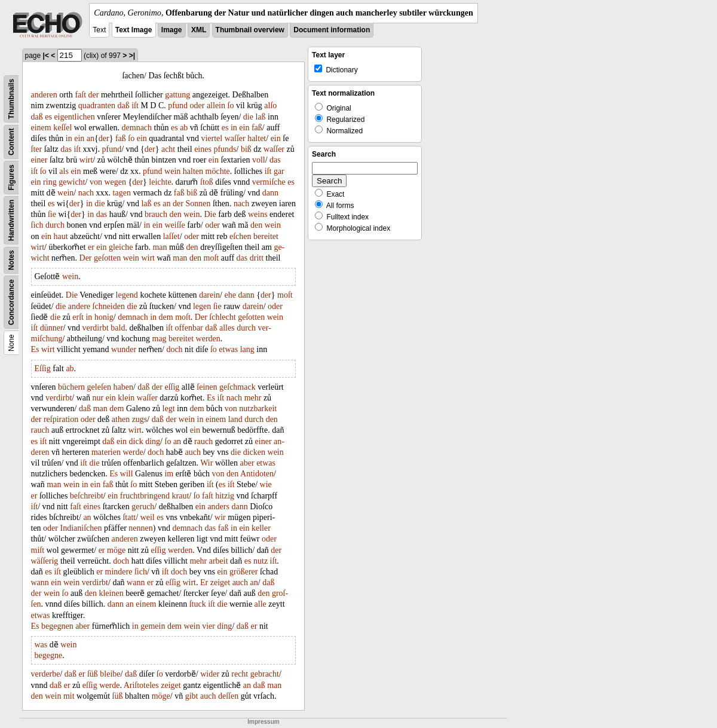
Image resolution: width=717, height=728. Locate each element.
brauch (156, 214)
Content (11, 142)
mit (69, 696)
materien (106, 452)
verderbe (46, 674)
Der (86, 258)
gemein (153, 626)
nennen (140, 528)
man (160, 247)
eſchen (240, 236)
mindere (119, 572)
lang (247, 349)
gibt (192, 696)
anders (218, 507)
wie (266, 484)
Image (172, 30)
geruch (143, 507)
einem (41, 128)
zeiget (220, 582)
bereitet (266, 236)
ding (153, 441)
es (48, 117)
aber (247, 463)
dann (270, 193)
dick (136, 441)
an (91, 138)
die (248, 117)
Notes (11, 260)
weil (148, 517)
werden (208, 339)
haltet (257, 138)
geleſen (99, 387)
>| (132, 56)
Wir (206, 463)
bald (118, 328)
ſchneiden (109, 306)
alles (227, 328)
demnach (137, 128)
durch (55, 225)
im (169, 474)
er (91, 247)
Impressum (263, 722)
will (127, 474)
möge (116, 550)
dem (166, 317)
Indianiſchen (81, 528)
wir (220, 517)
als (64, 171)
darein (209, 295)
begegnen (57, 626)
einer (39, 160)
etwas (228, 349)
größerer (243, 572)
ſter (37, 149)
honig (104, 317)
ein (244, 128)
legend (127, 295)
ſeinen (207, 387)
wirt (86, 160)
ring (50, 182)
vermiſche (269, 182)
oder (197, 105)
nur (98, 398)
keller (261, 528)
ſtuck (198, 604)
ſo (231, 105)
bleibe (110, 674)
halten (193, 171)
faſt (80, 95)
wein (172, 171)
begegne (49, 655)
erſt (78, 317)
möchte (218, 171)
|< (46, 56)
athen (121, 419)
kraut (181, 496)
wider (210, 674)
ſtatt (129, 517)
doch (174, 349)
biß (246, 149)
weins (258, 214)
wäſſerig (45, 561)
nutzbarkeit (258, 409)
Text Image (134, 30)
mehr (253, 398)
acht (168, 149)
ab (184, 128)
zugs (140, 419)
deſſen (228, 696)
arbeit (219, 561)
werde (133, 452)
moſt (212, 258)
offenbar (189, 328)
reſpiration (61, 419)
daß (124, 105)
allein (216, 105)
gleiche (121, 247)
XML (199, 30)
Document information (332, 30)
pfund (178, 105)
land (235, 419)
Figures (11, 177)
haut (61, 236)
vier (209, 626)
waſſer (235, 138)
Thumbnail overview (250, 30)
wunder (124, 349)
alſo (270, 105)
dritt (257, 258)
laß (260, 117)
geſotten (107, 258)
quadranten (97, 105)
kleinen (111, 593)
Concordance (11, 302)
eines (203, 149)
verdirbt (95, 328)
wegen (115, 182)
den (176, 214)
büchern (71, 387)
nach (86, 193)
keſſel (62, 128)
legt (169, 409)
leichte (160, 182)
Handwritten (11, 220)
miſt (38, 550)
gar (279, 171)
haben (123, 387)
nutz (261, 561)
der (94, 95)
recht (240, 674)
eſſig (172, 387)
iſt (135, 105)
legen (202, 306)
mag (160, 339)
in (234, 128)
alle (261, 604)
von (96, 182)
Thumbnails (11, 99)
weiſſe (174, 225)
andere (79, 306)
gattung (177, 95)
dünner (52, 328)
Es (35, 349)
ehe (230, 295)
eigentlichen (74, 117)
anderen (44, 95)
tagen (122, 193)
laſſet (171, 236)
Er (204, 582)
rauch (40, 430)
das (66, 149)
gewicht (72, 182)
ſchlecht (222, 317)
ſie (52, 214)
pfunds (225, 149)
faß (257, 128)
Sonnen (198, 204)
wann (40, 582)
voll (259, 160)
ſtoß (207, 182)
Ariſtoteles (141, 685)
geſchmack (238, 387)
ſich (37, 225)
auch (192, 452)
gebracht (265, 674)
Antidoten (257, 474)
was (41, 645)
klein (126, 398)
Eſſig (43, 368)
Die (210, 214)
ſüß (93, 674)
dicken (254, 452)
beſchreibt (87, 496)
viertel (212, 138)
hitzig (225, 496)
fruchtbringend (145, 496)
